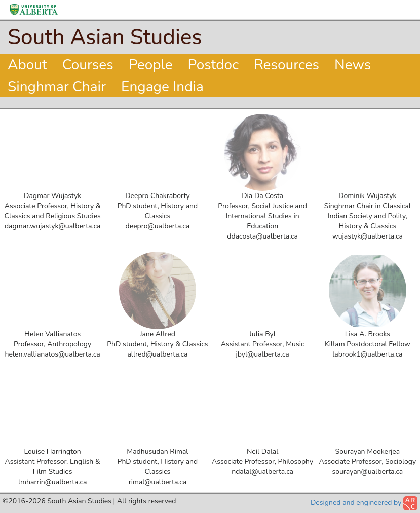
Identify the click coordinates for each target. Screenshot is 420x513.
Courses (88, 65)
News (353, 65)
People (151, 65)
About (27, 65)
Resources (287, 65)
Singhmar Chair (57, 87)
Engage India (162, 87)
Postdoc (214, 65)
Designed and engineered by (364, 503)
